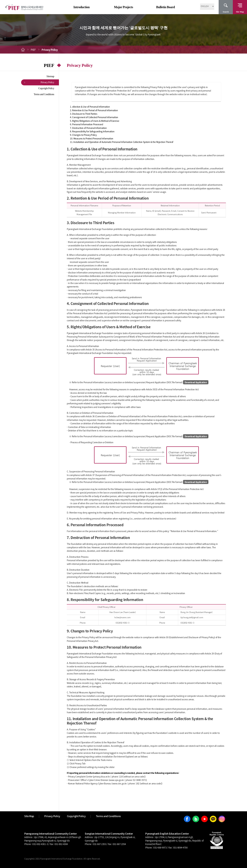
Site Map (240, 12)
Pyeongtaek (73, 653)
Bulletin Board (165, 7)
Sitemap (50, 76)
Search (226, 12)
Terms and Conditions (44, 94)
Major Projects (123, 7)
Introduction (82, 7)
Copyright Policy (46, 88)
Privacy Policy (47, 82)
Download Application (196, 382)
